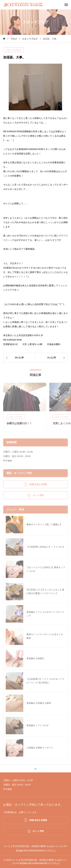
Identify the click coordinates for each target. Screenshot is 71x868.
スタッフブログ (14, 50)
